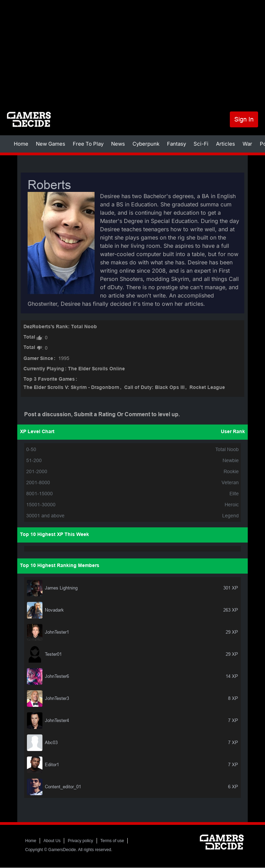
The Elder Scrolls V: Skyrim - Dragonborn (71, 388)
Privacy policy (80, 841)
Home (21, 144)
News (118, 144)
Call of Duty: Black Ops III (154, 388)
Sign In (244, 119)
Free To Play (88, 144)
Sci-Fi (201, 144)
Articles (225, 144)
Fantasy (176, 144)
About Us (52, 841)
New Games (51, 144)
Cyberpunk (146, 144)
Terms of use (112, 841)
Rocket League (207, 388)
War (247, 144)
